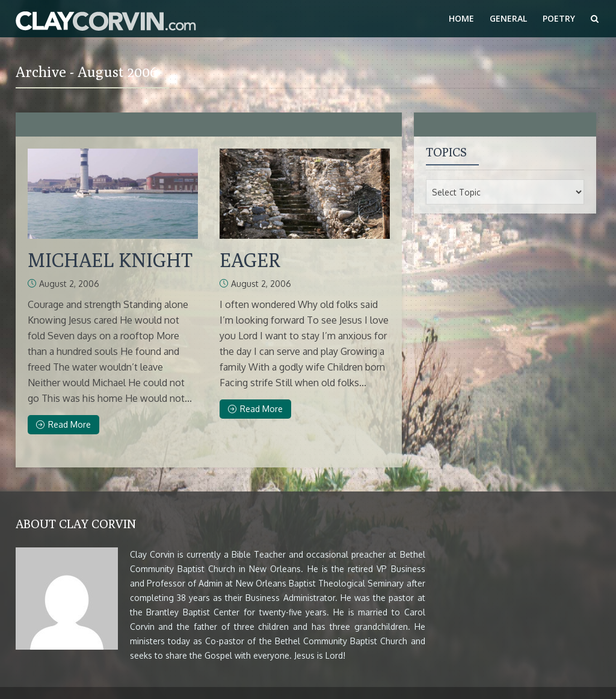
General (508, 18)
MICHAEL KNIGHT (110, 260)
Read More (63, 424)
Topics (446, 152)
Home (461, 18)
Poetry (559, 18)
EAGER (250, 260)
